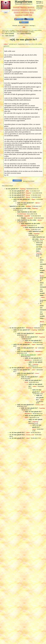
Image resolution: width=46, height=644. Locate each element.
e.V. (32, 4)
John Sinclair (10, 36)
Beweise (20, 216)
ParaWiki (26, 15)
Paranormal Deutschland (23, 4)
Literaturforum (24, 10)
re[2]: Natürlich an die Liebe (27, 212)
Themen (27, 26)
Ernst (37, 373)
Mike (28, 191)
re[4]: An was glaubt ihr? (29, 337)
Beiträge (32, 26)
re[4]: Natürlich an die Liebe (34, 227)
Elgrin (33, 199)
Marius (28, 197)
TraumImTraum (22, 214)
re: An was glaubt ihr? (17, 191)
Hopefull (29, 193)
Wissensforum (25, 13)
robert (6, 44)
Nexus (32, 13)
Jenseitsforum (16, 10)
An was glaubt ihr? (12, 189)
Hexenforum (31, 7)
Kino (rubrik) (10, 34)
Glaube (23, 218)
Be (36, 348)
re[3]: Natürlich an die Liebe (30, 223)
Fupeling (23, 189)
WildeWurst (30, 328)
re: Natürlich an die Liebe (22, 208)
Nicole (28, 195)
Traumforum (17, 13)
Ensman (29, 206)
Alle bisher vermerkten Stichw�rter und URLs (22, 32)
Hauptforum (16, 7)
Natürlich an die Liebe (17, 206)
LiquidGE (27, 216)
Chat (31, 15)
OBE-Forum (32, 10)
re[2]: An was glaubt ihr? (22, 199)
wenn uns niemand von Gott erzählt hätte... (39, 247)
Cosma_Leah (39, 405)
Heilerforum (24, 7)
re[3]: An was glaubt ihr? (26, 203)
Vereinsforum (19, 15)
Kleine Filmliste (26, 34)
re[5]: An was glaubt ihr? (33, 340)
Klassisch (21, 26)
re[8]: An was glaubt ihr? (40, 398)
